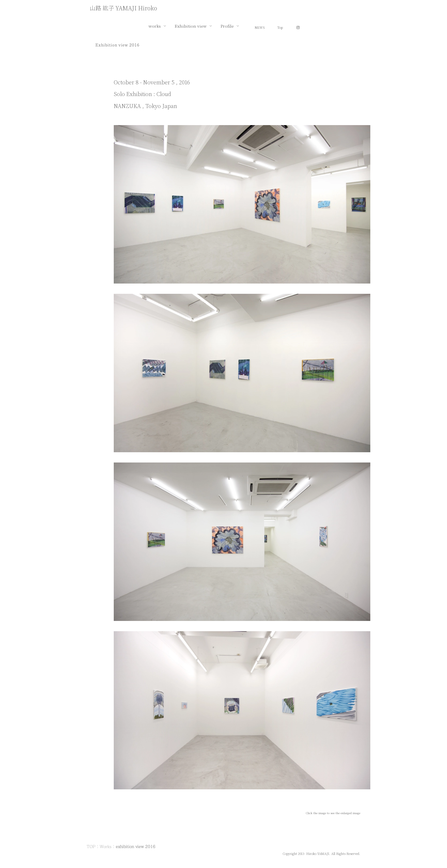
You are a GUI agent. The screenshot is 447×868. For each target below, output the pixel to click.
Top (280, 27)
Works (106, 846)
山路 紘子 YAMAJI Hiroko (123, 8)
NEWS (260, 27)
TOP (91, 846)
